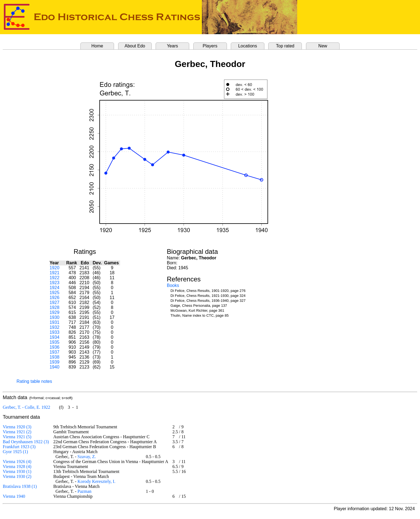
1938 (55, 357)
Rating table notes (34, 381)
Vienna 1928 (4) (17, 466)
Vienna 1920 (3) (17, 427)
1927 (55, 302)
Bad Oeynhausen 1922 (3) (26, 442)
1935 (55, 342)
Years (172, 46)
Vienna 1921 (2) (17, 432)
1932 (55, 327)
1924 (55, 288)
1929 (55, 312)
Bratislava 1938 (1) (20, 486)
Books (173, 285)
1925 (55, 293)
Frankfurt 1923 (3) (19, 447)
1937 (55, 352)
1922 (55, 278)
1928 (55, 307)
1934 (55, 337)
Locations (248, 46)
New (323, 46)
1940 (55, 367)
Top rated (285, 46)
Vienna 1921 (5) (17, 437)
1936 (55, 347)
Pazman (84, 491)
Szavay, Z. (87, 457)
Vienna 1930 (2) (17, 476)
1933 (55, 332)
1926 (55, 298)
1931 (55, 322)
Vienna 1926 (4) (17, 462)
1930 (55, 317)
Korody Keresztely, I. (96, 481)
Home (97, 46)
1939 (55, 362)
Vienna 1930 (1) (17, 471)
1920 (55, 268)
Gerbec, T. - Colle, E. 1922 (26, 407)
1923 (55, 283)
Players (210, 46)
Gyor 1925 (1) (15, 452)
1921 (55, 273)
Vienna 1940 (14, 496)
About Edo (135, 46)
